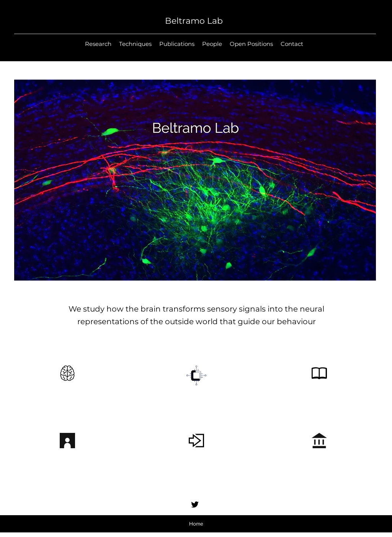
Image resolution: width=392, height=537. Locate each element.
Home (196, 524)
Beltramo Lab (194, 21)
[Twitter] (195, 504)
